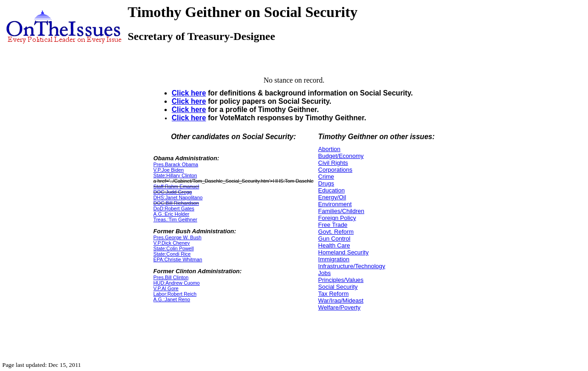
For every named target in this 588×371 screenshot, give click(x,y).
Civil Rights (333, 163)
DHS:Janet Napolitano (178, 197)
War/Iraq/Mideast (341, 301)
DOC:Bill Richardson (176, 203)
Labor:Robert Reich (175, 294)
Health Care (334, 245)
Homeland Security (344, 252)
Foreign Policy (337, 218)
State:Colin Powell (174, 248)
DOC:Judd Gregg (173, 192)
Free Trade (333, 225)
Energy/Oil (332, 197)
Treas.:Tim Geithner (175, 219)
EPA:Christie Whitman (178, 259)
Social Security (338, 287)
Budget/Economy (341, 156)
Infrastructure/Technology (352, 266)
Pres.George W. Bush (178, 237)
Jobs (325, 273)
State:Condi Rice (172, 254)
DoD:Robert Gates (174, 208)
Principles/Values (341, 280)
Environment (335, 204)
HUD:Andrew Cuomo (177, 283)
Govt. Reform (336, 232)
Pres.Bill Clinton (171, 277)
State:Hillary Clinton (175, 175)
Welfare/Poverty (339, 307)
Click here (189, 93)
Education (332, 190)
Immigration (334, 259)
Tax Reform (334, 294)
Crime (326, 177)
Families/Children (341, 211)
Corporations (335, 170)
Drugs (326, 183)
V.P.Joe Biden (169, 170)
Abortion (329, 149)
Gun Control (334, 239)
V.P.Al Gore (166, 288)
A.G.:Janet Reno (172, 299)
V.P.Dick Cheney (172, 243)
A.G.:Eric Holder (171, 214)
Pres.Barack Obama (176, 164)
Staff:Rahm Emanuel (176, 186)
